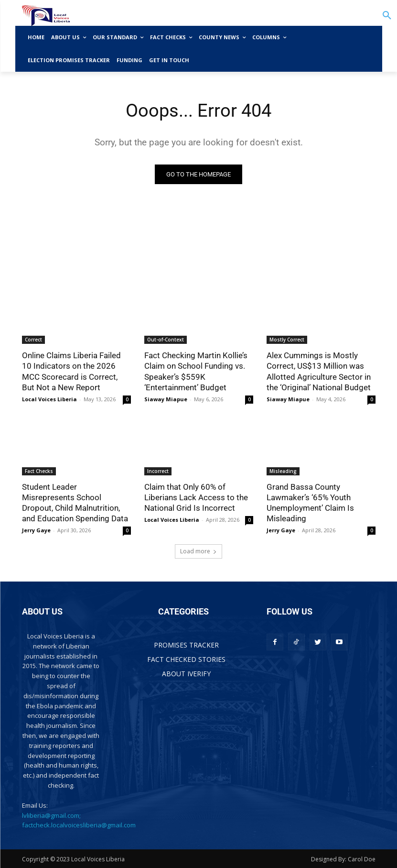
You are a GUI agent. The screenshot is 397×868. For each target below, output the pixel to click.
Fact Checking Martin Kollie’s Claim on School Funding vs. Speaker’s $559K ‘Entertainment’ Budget (196, 371)
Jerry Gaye (36, 530)
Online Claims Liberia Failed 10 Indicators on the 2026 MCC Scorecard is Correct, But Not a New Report (71, 371)
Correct (33, 340)
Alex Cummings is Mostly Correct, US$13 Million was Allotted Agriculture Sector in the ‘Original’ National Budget (319, 371)
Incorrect (158, 471)
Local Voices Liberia (49, 399)
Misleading (283, 471)
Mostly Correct (287, 340)
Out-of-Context (166, 340)
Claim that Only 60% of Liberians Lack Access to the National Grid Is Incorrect (196, 497)
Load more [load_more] (198, 551)
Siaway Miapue (166, 399)
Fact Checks (39, 471)
